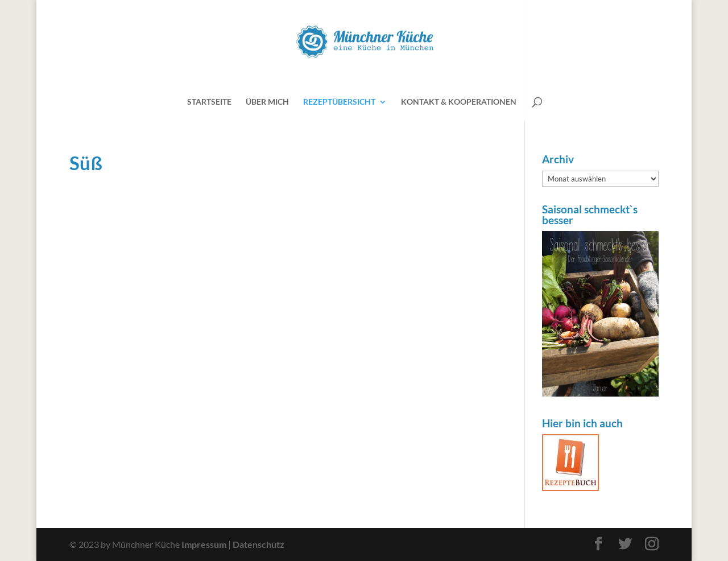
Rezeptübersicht (339, 102)
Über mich (267, 102)
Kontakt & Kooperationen (459, 102)
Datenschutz (258, 544)
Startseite (209, 102)
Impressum (204, 544)
